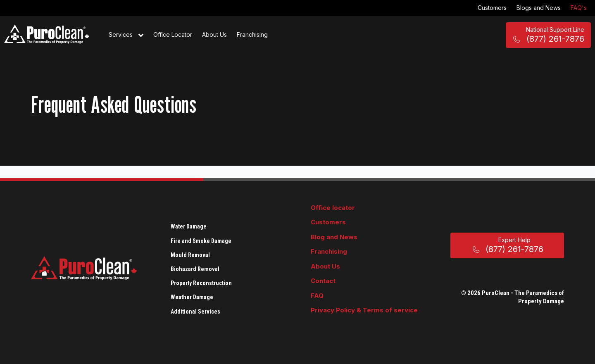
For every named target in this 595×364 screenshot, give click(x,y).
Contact (323, 281)
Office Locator (173, 34)
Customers (492, 8)
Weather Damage (192, 297)
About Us (214, 34)
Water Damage (189, 226)
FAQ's (579, 8)
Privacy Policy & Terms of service (364, 310)
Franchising (252, 34)
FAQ (317, 296)
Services (126, 35)
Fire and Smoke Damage (201, 241)
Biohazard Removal (195, 269)
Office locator (333, 208)
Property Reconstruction (201, 283)
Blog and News (334, 237)
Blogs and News (539, 8)
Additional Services (195, 312)
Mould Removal (190, 255)
